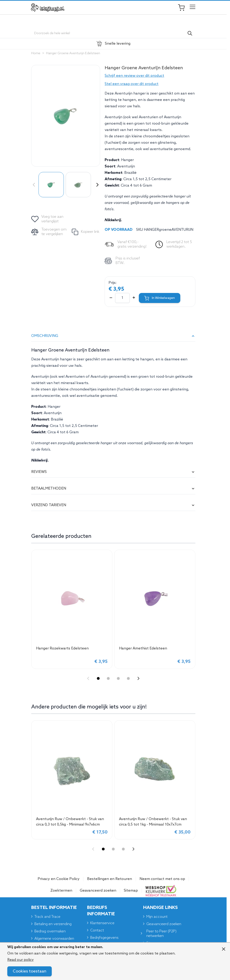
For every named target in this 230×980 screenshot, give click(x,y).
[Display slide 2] (108, 678)
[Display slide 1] (98, 678)
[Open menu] (193, 8)
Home (36, 53)
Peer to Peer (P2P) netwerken (161, 934)
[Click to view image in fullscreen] (66, 116)
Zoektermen (61, 891)
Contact (97, 930)
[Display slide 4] (128, 678)
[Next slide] (138, 678)
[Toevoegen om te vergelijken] (49, 232)
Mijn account (157, 917)
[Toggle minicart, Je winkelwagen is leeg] (183, 8)
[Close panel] (224, 949)
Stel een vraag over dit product (132, 84)
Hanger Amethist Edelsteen (143, 648)
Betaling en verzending (53, 924)
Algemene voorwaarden (54, 939)
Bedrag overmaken (50, 931)
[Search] (190, 33)
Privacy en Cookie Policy (59, 879)
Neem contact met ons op (162, 879)
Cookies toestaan (30, 971)
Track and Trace (47, 917)
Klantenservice (102, 923)
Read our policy (21, 960)
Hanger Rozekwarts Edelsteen (62, 648)
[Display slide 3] (118, 678)
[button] (150, 76)
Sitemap (131, 891)
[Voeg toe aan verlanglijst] (48, 219)
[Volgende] (96, 185)
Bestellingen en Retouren (110, 879)
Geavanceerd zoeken (98, 891)
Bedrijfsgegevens (104, 938)
